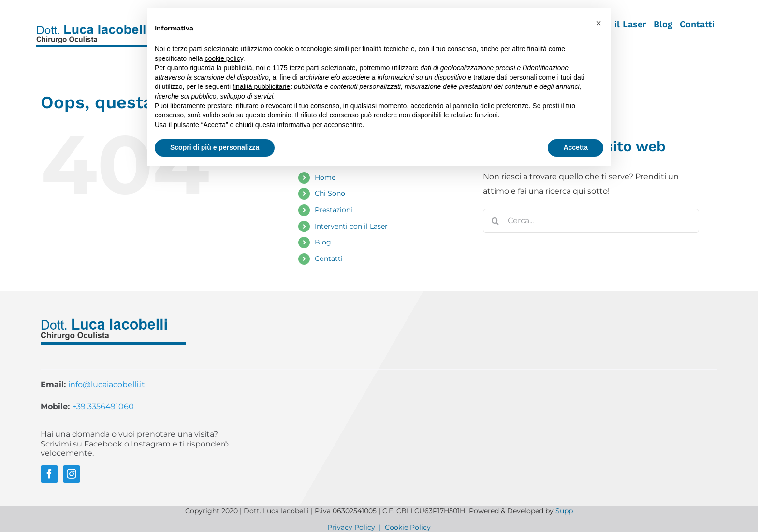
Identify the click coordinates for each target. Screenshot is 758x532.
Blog (323, 242)
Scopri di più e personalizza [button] (215, 147)
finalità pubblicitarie (261, 86)
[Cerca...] (591, 221)
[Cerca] (495, 221)
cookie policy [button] (224, 58)
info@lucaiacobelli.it (107, 384)
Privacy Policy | (356, 527)
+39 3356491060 (103, 407)
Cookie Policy (408, 527)
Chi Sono (330, 193)
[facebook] (49, 474)
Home (325, 177)
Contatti (329, 259)
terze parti (305, 68)
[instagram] (72, 474)
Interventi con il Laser (351, 226)
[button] (598, 23)
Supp (564, 511)
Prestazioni (334, 210)
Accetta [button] (576, 147)
